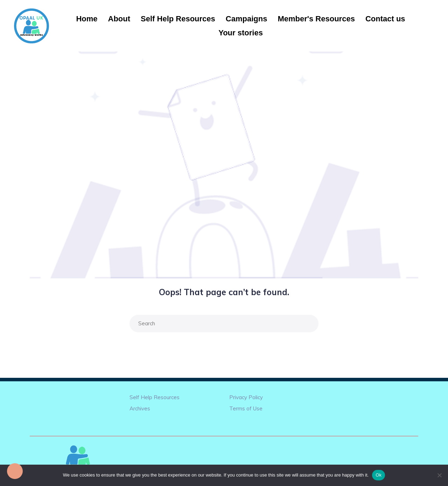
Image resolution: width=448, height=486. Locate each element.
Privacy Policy (246, 397)
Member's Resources (316, 19)
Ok (379, 475)
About (119, 19)
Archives (140, 408)
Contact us (385, 19)
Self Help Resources (178, 19)
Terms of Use (246, 408)
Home (87, 19)
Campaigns (247, 19)
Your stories (241, 33)
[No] (439, 475)
